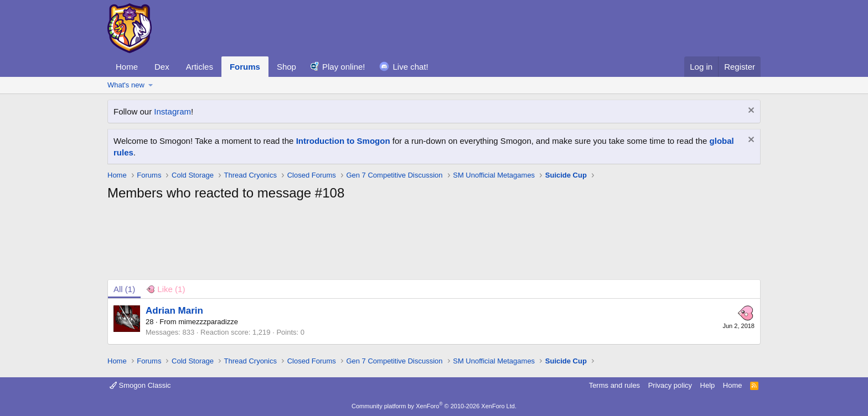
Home (127, 67)
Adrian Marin (174, 311)
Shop (286, 67)
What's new (126, 85)
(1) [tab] (124, 289)
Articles (200, 67)
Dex (162, 67)
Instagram (172, 111)
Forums (245, 67)
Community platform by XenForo (434, 406)
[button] (151, 85)
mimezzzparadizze (208, 322)
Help (708, 385)
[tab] (166, 289)
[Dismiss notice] (750, 111)
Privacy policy (670, 385)
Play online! (344, 67)
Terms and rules (614, 385)
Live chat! (411, 67)
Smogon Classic (140, 385)
